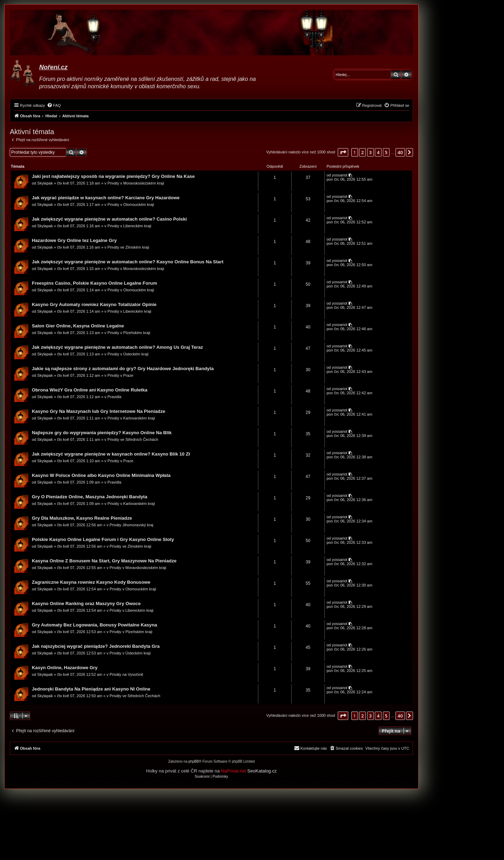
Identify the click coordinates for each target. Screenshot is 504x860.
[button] (343, 152)
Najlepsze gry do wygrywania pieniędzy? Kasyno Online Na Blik (102, 433)
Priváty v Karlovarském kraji (132, 418)
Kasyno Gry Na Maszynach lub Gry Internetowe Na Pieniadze (99, 412)
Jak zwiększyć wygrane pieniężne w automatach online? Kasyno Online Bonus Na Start (128, 262)
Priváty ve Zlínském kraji (129, 248)
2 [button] (362, 152)
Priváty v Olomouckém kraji (131, 205)
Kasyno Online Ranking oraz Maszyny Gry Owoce (87, 604)
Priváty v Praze (121, 376)
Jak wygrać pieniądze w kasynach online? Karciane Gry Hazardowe (106, 198)
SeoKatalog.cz (262, 772)
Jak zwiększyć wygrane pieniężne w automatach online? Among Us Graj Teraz (118, 348)
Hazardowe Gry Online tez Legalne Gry (75, 241)
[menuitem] (54, 105)
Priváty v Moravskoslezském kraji (136, 183)
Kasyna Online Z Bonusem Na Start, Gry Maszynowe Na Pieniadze (104, 561)
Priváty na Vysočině (127, 675)
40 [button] (400, 152)
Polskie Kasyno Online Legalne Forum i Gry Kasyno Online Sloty (103, 540)
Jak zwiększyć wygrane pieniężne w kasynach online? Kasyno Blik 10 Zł (111, 454)
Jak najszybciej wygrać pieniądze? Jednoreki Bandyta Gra (96, 647)
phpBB (194, 762)
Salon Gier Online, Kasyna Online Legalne (78, 326)
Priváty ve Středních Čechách (133, 440)
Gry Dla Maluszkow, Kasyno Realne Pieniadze (82, 518)
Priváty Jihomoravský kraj (132, 525)
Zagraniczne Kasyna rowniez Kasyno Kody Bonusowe (92, 582)
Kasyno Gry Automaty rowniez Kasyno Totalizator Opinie (94, 305)
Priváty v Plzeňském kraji (129, 333)
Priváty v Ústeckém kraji (128, 354)
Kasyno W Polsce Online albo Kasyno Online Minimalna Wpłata (101, 476)
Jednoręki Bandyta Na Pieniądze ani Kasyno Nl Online (92, 689)
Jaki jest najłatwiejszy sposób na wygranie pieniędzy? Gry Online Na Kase (114, 177)
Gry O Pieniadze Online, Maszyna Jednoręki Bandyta (90, 497)
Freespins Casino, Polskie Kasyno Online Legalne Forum (95, 283)
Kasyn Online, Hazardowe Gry (65, 668)
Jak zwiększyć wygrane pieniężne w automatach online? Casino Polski (110, 219)
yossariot (339, 175)
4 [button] (378, 152)
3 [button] (370, 152)
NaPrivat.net (233, 772)
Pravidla (115, 397)
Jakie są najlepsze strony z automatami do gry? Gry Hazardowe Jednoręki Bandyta (123, 369)
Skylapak (45, 183)
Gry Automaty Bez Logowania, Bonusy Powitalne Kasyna (95, 625)
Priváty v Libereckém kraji (130, 226)
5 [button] (386, 152)
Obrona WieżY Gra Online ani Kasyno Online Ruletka (90, 390)
